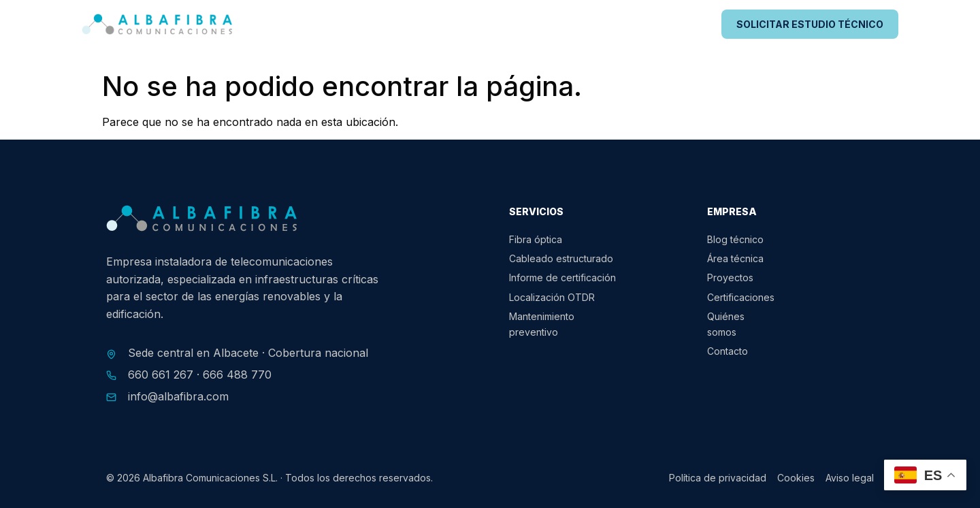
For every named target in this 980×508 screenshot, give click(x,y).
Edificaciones (572, 24)
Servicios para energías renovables (423, 24)
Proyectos (660, 24)
